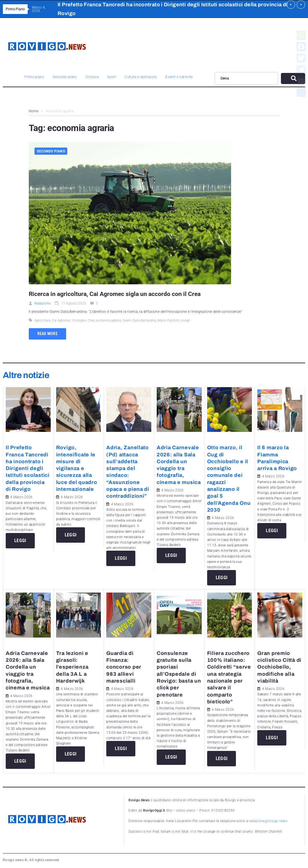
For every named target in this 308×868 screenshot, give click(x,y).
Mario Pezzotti (168, 320)
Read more (48, 334)
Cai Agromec (61, 320)
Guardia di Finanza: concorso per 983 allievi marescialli (124, 667)
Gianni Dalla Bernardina (139, 320)
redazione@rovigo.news (268, 821)
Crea (91, 320)
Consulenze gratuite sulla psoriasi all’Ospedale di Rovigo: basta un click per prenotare (179, 674)
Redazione (42, 303)
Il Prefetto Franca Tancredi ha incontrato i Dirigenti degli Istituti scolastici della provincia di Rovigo (28, 468)
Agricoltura (42, 320)
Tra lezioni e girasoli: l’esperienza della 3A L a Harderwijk (72, 667)
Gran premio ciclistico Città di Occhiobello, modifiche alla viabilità (279, 667)
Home (33, 111)
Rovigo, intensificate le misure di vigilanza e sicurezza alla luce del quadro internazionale (77, 468)
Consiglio (79, 320)
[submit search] (293, 78)
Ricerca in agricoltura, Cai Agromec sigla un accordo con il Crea (115, 294)
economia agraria (108, 320)
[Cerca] (246, 78)
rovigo (185, 320)
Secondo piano (51, 151)
